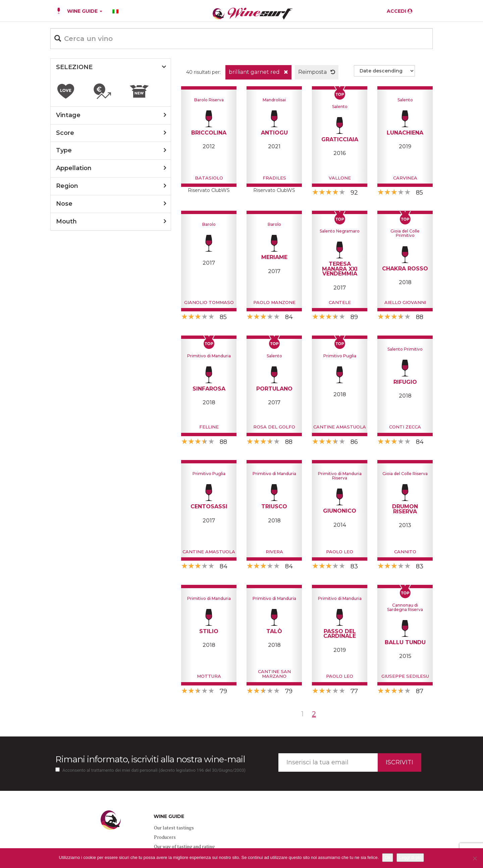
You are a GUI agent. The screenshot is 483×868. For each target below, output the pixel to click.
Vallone (340, 178)
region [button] (67, 186)
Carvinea (405, 178)
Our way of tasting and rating (184, 846)
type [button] (64, 150)
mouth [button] (66, 221)
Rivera (274, 552)
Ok (388, 857)
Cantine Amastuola (340, 427)
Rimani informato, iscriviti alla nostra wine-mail (150, 759)
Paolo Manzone (274, 302)
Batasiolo (209, 178)
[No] (475, 858)
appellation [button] (74, 168)
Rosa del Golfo (274, 427)
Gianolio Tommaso (209, 302)
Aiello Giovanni (405, 302)
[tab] (111, 67)
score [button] (65, 133)
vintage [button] (68, 115)
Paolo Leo (340, 552)
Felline (209, 427)
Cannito (405, 552)
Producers (165, 837)
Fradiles (274, 178)
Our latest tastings (174, 828)
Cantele (340, 302)
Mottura (209, 676)
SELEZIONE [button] (74, 67)
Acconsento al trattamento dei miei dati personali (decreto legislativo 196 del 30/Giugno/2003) (154, 770)
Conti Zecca (405, 427)
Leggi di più (410, 857)
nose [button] (64, 204)
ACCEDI (399, 11)
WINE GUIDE (85, 11)
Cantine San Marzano (274, 674)
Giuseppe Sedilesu (405, 676)
